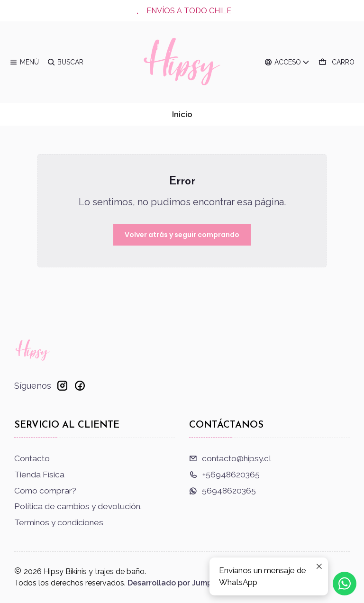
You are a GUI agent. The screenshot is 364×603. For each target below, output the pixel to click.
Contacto (32, 458)
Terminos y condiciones (59, 522)
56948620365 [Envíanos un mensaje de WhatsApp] (223, 491)
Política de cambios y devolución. (78, 506)
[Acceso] (287, 62)
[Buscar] (66, 62)
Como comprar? (45, 491)
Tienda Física (39, 475)
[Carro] (337, 62)
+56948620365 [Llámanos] (224, 475)
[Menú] (24, 62)
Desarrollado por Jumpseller (180, 583)
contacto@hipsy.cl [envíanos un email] (230, 458)
